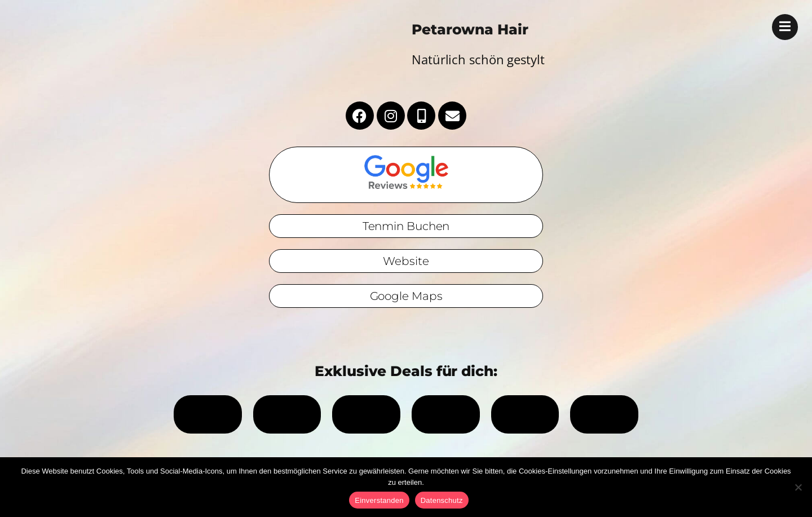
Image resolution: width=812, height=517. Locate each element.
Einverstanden (379, 500)
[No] (798, 487)
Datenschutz (442, 500)
